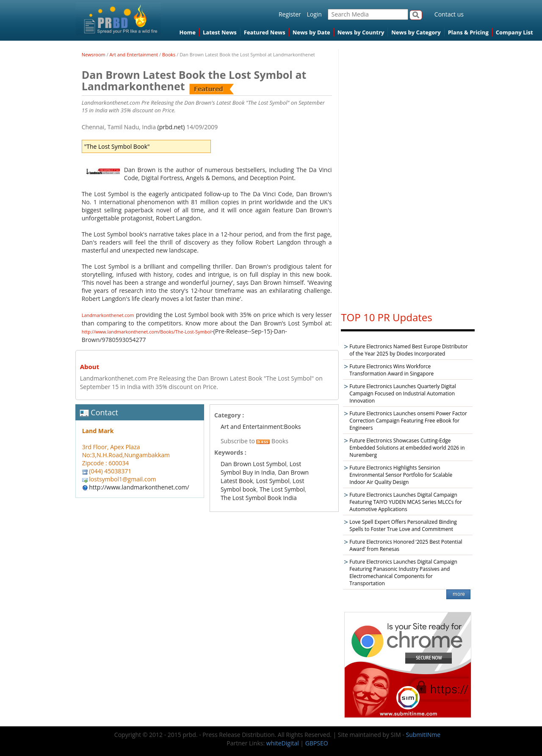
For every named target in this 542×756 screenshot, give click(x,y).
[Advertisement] (408, 176)
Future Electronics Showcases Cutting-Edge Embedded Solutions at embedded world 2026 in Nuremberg (407, 448)
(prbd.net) (171, 127)
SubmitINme (423, 735)
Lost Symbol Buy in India (261, 468)
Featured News (265, 32)
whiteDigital (283, 743)
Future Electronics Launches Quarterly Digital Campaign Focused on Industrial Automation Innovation (402, 393)
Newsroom (94, 54)
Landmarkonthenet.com (108, 315)
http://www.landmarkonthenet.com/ (139, 487)
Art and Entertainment (134, 54)
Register (290, 14)
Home (188, 32)
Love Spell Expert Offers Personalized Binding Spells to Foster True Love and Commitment (403, 525)
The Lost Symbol (282, 489)
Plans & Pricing (468, 32)
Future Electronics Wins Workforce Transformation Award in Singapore (391, 370)
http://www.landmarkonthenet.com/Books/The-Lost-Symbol (147, 332)
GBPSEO (317, 743)
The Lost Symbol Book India (259, 498)
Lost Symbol (273, 481)
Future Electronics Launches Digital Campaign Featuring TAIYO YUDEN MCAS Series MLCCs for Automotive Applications (406, 502)
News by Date (311, 32)
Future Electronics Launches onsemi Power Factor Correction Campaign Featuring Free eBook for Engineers (408, 421)
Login (314, 14)
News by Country (361, 32)
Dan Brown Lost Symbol (254, 464)
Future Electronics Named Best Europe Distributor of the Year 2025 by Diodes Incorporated (408, 350)
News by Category (416, 32)
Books (169, 54)
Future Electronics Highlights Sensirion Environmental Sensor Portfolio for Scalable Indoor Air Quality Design (401, 475)
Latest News (220, 32)
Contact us (449, 14)
